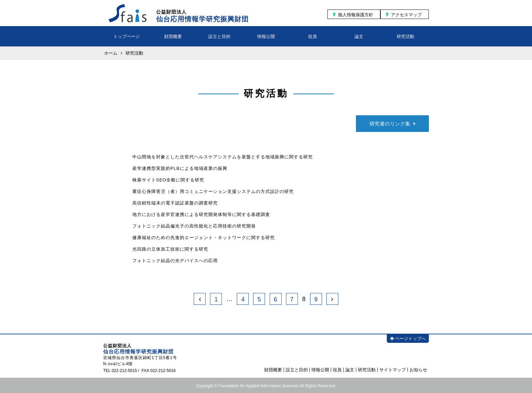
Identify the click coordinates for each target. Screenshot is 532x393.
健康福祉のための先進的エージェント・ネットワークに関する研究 (204, 238)
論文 (359, 36)
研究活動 (405, 36)
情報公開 (266, 36)
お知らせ (418, 370)
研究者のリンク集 (392, 124)
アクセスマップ (406, 15)
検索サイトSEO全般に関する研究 (168, 180)
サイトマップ (393, 370)
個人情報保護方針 (356, 15)
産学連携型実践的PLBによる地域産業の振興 (180, 168)
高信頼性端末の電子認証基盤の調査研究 (175, 203)
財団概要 (173, 36)
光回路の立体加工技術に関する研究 (170, 249)
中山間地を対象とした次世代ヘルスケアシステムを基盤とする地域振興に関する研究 (223, 157)
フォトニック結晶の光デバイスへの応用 (175, 261)
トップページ (127, 36)
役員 (312, 36)
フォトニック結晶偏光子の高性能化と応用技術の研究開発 (194, 226)
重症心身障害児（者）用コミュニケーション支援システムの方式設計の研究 (213, 191)
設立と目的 (219, 36)
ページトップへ (408, 339)
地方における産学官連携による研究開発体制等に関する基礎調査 (201, 214)
